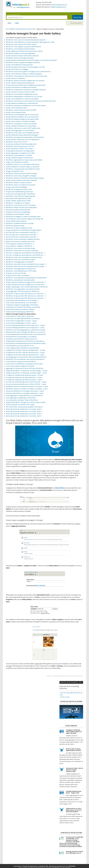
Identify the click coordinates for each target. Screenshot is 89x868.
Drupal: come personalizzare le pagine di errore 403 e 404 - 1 (26, 285)
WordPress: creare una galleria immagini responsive (23, 62)
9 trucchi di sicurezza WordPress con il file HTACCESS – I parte (26, 384)
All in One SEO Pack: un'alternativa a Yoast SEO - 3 (22, 232)
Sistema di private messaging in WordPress (20, 312)
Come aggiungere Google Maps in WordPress (21, 398)
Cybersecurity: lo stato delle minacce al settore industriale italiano (74, 812)
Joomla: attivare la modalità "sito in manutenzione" (22, 117)
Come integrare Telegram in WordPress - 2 (20, 244)
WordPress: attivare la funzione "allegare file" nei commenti (25, 81)
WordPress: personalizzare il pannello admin (20, 280)
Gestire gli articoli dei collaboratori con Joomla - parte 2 (24, 414)
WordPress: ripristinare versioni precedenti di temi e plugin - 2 (26, 264)
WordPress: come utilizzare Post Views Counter (21, 44)
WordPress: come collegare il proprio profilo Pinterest (23, 47)
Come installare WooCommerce (16, 221)
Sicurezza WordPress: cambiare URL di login (20, 405)
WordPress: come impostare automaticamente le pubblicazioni (26, 278)
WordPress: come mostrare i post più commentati (22, 251)
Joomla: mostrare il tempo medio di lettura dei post (22, 56)
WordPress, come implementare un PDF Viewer (21, 271)
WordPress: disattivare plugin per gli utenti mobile (22, 119)
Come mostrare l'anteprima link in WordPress (21, 362)
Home (9, 23)
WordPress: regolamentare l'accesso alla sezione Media (24, 160)
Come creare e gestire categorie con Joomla (20, 366)
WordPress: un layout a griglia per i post (19, 228)
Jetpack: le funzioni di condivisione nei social (20, 241)
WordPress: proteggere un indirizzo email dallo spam (23, 217)
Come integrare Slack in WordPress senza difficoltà (22, 348)
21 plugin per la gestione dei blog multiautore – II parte (24, 377)
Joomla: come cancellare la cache (16, 108)
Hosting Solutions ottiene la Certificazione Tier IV (74, 854)
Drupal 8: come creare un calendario (18, 275)
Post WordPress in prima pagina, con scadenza (21, 337)
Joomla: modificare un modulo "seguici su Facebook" (23, 167)
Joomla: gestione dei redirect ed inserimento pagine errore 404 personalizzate (31, 60)
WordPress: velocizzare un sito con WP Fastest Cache (23, 128)
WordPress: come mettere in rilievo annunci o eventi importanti (27, 76)
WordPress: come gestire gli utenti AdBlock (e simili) (23, 169)
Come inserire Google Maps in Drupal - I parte (21, 323)
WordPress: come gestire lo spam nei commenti (21, 124)
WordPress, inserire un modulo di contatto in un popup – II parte (27, 386)
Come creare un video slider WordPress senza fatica (23, 318)
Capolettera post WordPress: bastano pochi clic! (21, 339)
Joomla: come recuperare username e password (21, 180)
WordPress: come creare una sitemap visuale (20, 248)
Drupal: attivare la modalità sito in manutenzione (22, 103)
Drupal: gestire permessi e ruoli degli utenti (20, 151)
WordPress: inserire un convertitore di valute (21, 260)
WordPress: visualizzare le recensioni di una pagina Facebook (26, 90)
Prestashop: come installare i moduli (18, 214)
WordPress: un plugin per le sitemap (18, 203)
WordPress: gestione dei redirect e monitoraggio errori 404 (25, 67)
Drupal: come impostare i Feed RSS (17, 162)
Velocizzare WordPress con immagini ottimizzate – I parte (25, 393)
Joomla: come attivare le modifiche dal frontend (21, 87)
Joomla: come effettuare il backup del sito (19, 65)
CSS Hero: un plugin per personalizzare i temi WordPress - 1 (25, 255)
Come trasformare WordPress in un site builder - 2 (22, 300)
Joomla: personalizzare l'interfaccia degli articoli (21, 144)
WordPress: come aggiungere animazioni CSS (21, 269)
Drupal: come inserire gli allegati (16, 187)
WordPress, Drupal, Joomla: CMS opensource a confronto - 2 (26, 296)
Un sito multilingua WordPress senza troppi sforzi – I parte (25, 328)
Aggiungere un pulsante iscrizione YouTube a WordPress (25, 368)
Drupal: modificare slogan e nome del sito (19, 158)
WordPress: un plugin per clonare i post (19, 189)
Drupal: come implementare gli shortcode (19, 192)
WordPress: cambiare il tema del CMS (18, 210)
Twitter (68, 684)
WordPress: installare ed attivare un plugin (20, 223)
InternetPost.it (18, 5)
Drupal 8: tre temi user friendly (16, 273)
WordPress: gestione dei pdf (15, 226)
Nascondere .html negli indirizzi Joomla (19, 198)
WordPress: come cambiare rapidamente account (22, 94)
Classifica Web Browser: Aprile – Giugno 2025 (74, 794)
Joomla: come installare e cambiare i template (21, 121)
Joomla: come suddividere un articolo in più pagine (22, 99)
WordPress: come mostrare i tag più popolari (21, 196)
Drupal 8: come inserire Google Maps (18, 212)
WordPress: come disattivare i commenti (19, 155)
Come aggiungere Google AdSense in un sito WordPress (24, 396)
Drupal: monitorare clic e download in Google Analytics (24, 230)
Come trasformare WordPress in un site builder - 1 (22, 303)
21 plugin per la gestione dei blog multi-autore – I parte (24, 380)
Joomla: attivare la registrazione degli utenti (20, 83)
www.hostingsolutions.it (59, 5)
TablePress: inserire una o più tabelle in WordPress (23, 164)
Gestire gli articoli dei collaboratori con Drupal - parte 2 (24, 409)
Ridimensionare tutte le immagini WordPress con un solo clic (26, 332)
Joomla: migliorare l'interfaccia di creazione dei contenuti (24, 51)
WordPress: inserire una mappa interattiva (20, 58)
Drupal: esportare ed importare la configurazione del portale (26, 85)
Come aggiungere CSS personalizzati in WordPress (23, 291)
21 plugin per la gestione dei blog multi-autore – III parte (24, 375)
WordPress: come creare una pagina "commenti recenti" (24, 257)
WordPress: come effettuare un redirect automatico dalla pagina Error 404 (30, 42)
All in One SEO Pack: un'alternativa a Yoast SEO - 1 (22, 237)
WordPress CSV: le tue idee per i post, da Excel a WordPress (25, 359)
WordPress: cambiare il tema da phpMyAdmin (21, 53)
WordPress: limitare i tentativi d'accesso (19, 183)
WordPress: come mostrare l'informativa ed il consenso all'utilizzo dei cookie (31, 101)
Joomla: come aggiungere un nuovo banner (20, 130)
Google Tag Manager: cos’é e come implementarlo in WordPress (27, 287)
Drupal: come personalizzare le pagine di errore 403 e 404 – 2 (26, 282)
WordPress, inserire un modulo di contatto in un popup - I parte (27, 389)
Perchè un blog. (65, 699)
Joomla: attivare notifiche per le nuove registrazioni (23, 140)
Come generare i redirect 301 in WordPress (20, 316)
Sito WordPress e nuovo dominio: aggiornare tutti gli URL (25, 219)
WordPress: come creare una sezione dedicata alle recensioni (26, 40)
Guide (17, 23)
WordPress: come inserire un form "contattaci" (21, 205)
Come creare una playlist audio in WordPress (21, 194)
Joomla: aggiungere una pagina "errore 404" (20, 153)
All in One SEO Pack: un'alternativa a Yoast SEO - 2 (22, 235)
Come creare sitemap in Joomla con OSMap (20, 309)
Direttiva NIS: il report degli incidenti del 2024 (73, 751)
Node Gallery (60, 488)
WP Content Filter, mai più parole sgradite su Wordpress (24, 407)
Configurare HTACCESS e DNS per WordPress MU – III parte (26, 350)
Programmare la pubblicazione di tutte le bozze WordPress (25, 341)
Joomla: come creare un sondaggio (17, 69)
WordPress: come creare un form (17, 142)
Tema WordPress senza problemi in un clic (20, 346)
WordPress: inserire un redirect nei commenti (21, 185)
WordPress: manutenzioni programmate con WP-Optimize (25, 137)
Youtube (74, 684)
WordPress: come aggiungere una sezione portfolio (23, 289)
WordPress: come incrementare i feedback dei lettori (23, 239)
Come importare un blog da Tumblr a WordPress (22, 400)
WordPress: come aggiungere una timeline (20, 262)
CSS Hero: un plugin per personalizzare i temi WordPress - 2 (25, 253)
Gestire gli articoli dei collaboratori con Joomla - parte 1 (24, 416)
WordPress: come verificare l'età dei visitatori (20, 49)
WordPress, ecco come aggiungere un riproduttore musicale (26, 330)
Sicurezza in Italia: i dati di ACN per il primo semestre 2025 (74, 772)
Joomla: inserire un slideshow (15, 78)
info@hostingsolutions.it (58, 7)
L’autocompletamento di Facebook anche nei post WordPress (26, 334)
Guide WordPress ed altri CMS (25, 29)
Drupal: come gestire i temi (15, 171)
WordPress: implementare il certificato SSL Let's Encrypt (24, 96)
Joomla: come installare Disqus (16, 112)
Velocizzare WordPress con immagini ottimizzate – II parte (25, 391)
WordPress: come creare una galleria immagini (21, 176)
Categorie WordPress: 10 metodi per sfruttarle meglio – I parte (26, 373)
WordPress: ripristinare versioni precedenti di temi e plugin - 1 (26, 266)
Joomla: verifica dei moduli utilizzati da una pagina (22, 135)
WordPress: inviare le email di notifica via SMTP (21, 110)
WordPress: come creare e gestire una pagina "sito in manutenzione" (28, 72)
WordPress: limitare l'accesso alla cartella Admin (21, 207)
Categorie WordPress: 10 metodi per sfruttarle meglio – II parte (27, 371)
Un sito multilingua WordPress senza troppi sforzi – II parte (25, 325)
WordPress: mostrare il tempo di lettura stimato (21, 173)
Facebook (62, 684)
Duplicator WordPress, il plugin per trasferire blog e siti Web (26, 402)
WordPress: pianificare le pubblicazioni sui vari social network (26, 106)
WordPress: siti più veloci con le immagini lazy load (22, 133)
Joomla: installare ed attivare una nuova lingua (21, 126)
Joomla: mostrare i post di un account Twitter (21, 92)
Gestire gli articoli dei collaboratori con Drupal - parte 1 (24, 411)
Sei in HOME (10, 29)
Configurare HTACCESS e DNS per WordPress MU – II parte (25, 352)
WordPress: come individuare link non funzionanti (22, 115)
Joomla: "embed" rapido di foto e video (18, 201)
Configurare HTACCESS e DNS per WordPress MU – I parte (25, 355)
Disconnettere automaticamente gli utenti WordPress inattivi (26, 343)
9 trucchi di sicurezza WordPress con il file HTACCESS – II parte (26, 382)
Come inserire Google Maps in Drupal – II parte (21, 321)
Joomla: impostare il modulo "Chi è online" (20, 149)
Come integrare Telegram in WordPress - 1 (20, 246)
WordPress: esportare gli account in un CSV (20, 146)
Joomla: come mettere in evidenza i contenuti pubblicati (24, 74)
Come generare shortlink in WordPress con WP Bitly (23, 307)
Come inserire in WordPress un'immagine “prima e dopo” (25, 364)
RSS (80, 684)
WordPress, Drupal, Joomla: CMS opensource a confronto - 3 (26, 294)
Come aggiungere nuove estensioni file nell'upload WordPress (26, 357)
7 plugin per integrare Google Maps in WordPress (22, 305)
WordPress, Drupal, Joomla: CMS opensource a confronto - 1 (26, 298)
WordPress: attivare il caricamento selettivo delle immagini (25, 178)
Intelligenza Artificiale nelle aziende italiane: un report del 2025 (74, 733)
